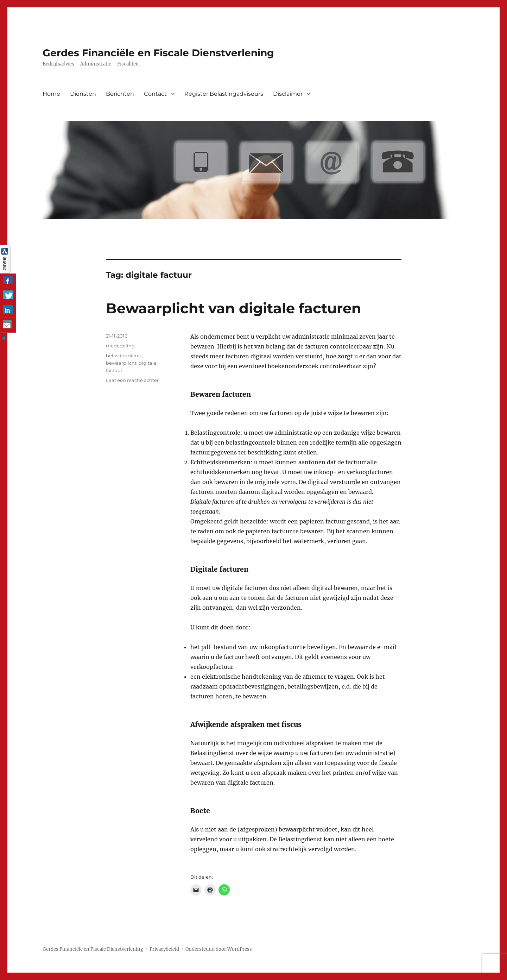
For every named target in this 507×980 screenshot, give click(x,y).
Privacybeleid (164, 949)
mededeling (120, 346)
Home (51, 94)
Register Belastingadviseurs (224, 94)
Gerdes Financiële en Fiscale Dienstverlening (158, 53)
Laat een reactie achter (132, 380)
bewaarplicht (121, 363)
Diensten (83, 94)
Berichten (120, 94)
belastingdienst (124, 356)
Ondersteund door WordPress (219, 949)
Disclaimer (288, 94)
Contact (155, 94)
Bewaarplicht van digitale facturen (234, 308)
